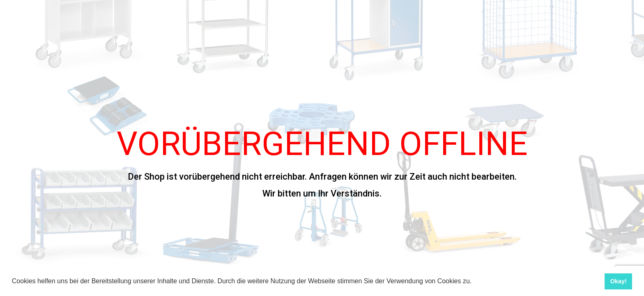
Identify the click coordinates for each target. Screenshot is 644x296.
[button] (475, 282)
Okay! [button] (619, 281)
